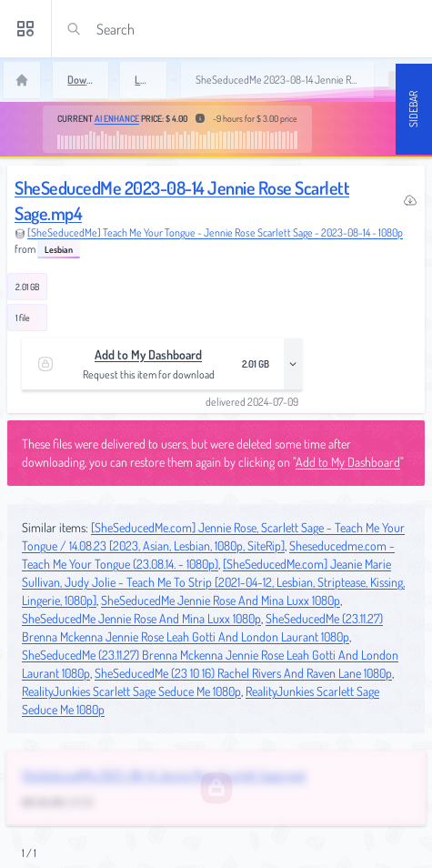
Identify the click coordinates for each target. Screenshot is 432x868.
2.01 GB (27, 287)
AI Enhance (117, 118)
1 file (23, 318)
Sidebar (413, 109)
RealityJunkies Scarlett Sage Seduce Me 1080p (131, 691)
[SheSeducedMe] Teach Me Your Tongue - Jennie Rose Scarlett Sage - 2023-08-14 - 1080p (215, 232)
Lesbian (59, 249)
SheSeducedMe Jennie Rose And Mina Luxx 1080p (221, 600)
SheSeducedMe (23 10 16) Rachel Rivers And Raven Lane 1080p (243, 673)
